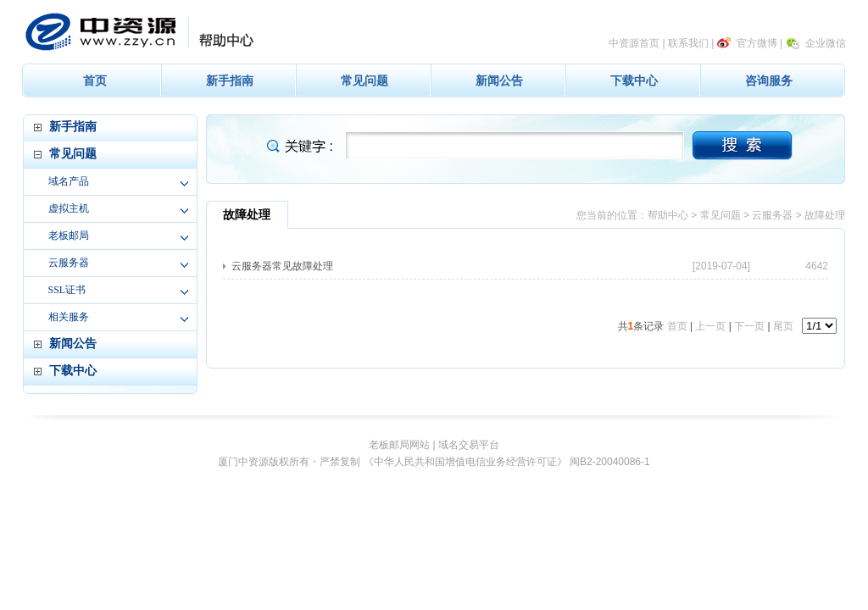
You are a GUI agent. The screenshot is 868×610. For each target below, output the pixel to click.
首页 (95, 80)
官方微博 (757, 43)
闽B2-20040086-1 (610, 462)
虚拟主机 (69, 208)
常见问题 (364, 80)
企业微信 (826, 43)
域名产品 (69, 181)
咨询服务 (769, 80)
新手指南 (230, 80)
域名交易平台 (469, 445)
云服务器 (69, 263)
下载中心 (634, 80)
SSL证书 (67, 290)
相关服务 (69, 317)
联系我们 (688, 43)
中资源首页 (634, 43)
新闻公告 (499, 80)
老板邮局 (69, 236)
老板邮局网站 (399, 445)
